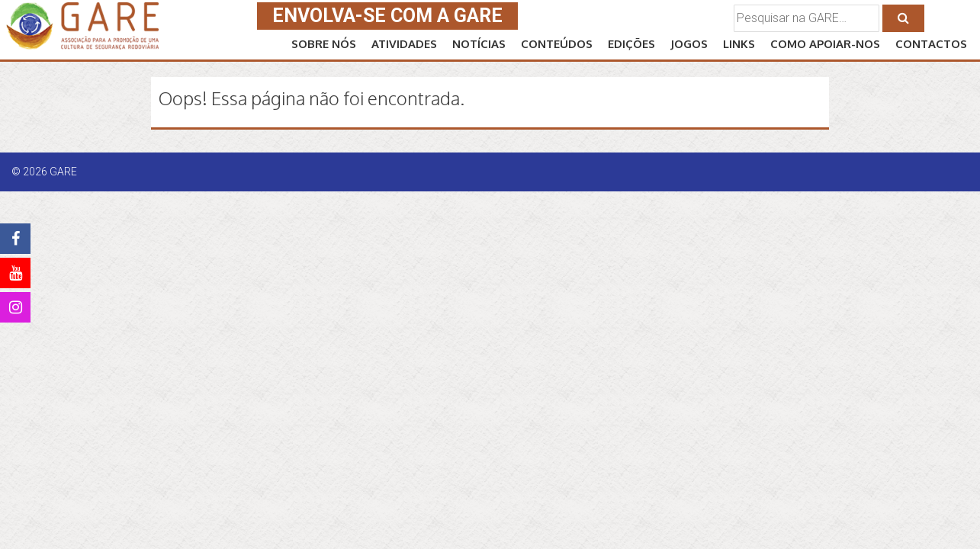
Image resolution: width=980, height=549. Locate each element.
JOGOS (689, 44)
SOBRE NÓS (324, 44)
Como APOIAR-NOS (825, 44)
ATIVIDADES (404, 44)
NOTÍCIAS (479, 44)
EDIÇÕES (631, 44)
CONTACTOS (931, 44)
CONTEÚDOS (557, 44)
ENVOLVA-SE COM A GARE (387, 16)
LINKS (739, 44)
